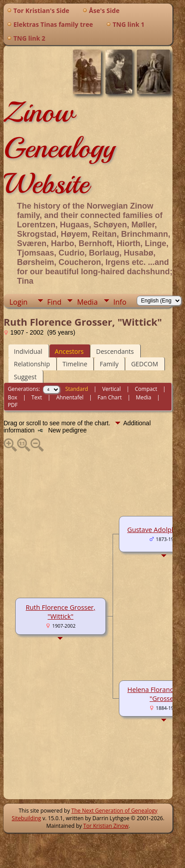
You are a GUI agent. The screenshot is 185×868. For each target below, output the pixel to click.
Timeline (75, 364)
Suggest (25, 377)
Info (120, 302)
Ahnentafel (70, 397)
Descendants (115, 351)
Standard (77, 389)
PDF (13, 405)
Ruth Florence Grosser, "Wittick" (61, 612)
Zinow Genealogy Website (59, 148)
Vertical (112, 389)
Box (12, 397)
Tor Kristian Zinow (106, 826)
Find (55, 302)
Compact (146, 389)
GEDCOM (144, 364)
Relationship (32, 364)
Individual (28, 351)
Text (37, 397)
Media (87, 302)
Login (19, 302)
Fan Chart (109, 397)
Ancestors (69, 351)
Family (109, 364)
